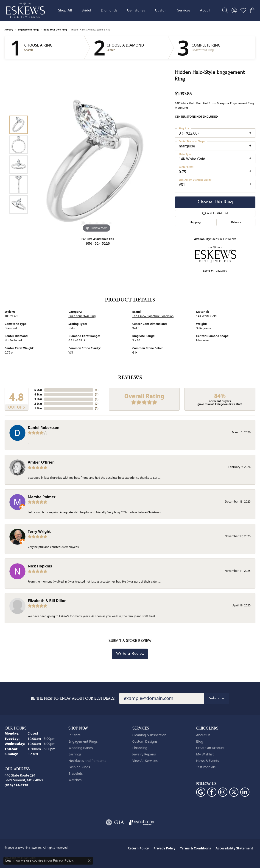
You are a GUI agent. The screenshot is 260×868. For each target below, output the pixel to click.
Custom (161, 11)
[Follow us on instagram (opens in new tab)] (223, 792)
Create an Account (210, 748)
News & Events (208, 761)
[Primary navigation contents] (134, 11)
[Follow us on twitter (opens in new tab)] (234, 792)
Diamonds (109, 11)
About (205, 11)
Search (29, 50)
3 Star (38, 399)
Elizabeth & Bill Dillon (47, 601)
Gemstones (136, 11)
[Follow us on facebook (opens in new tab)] (212, 792)
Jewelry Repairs (144, 754)
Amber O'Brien (41, 462)
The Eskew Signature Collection (153, 316)
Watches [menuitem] (75, 780)
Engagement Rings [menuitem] (83, 741)
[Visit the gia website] (115, 822)
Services (184, 11)
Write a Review (130, 654)
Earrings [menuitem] (75, 754)
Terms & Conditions (195, 848)
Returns (236, 222)
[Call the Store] (16, 785)
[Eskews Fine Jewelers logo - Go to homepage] (25, 11)
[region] (97, 165)
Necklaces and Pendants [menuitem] (87, 761)
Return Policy (138, 848)
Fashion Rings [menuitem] (79, 767)
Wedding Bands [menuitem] (81, 748)
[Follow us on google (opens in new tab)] (201, 792)
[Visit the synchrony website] (141, 822)
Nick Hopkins (40, 566)
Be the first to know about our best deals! (73, 698)
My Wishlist (205, 754)
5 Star (38, 390)
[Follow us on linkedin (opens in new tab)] (245, 792)
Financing (140, 748)
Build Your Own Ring (55, 30)
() (97, 390)
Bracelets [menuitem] (75, 773)
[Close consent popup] (89, 861)
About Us (203, 735)
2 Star (38, 404)
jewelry (9, 30)
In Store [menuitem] (74, 735)
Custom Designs (145, 741)
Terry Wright (39, 531)
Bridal (86, 11)
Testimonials (206, 767)
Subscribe (217, 698)
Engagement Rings (28, 30)
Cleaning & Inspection (149, 735)
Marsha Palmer (42, 497)
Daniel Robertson (44, 428)
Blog (200, 741)
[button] (225, 11)
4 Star (38, 394)
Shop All (65, 11)
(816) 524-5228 (98, 244)
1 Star (38, 408)
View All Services (145, 761)
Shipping (195, 222)
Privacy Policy (164, 848)
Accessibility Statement (234, 848)
